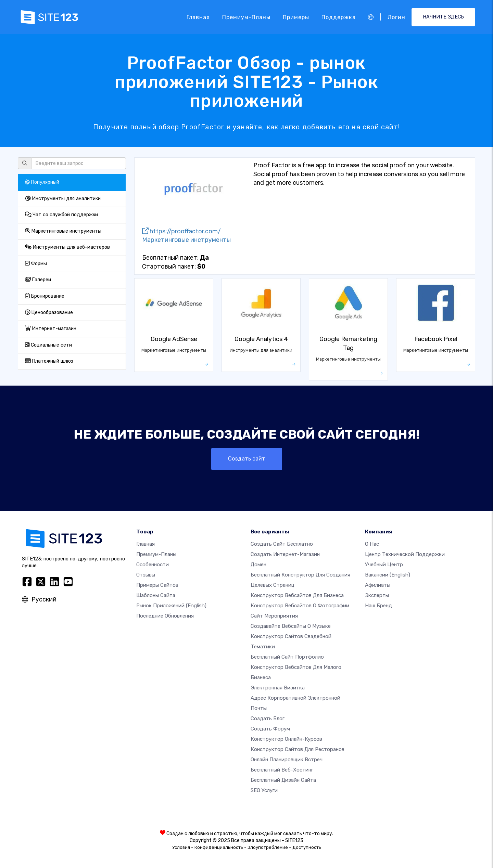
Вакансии (388, 575)
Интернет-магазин (51, 329)
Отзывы (146, 575)
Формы (36, 264)
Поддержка (339, 17)
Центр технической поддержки (405, 554)
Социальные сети (48, 345)
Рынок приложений (171, 606)
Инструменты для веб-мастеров (67, 247)
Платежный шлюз (49, 361)
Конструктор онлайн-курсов (286, 739)
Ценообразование (49, 313)
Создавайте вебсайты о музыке (291, 626)
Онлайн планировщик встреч (287, 760)
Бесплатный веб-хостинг (282, 770)
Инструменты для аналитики (63, 199)
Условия (181, 847)
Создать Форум (270, 729)
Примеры (296, 17)
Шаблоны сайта (156, 595)
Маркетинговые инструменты (63, 231)
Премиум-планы (246, 17)
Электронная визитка (278, 688)
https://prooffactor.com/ (181, 231)
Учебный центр (384, 565)
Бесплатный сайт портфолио (287, 657)
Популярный (42, 182)
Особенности (153, 565)
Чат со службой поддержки (61, 215)
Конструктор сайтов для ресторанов (298, 749)
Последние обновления (165, 616)
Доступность (307, 847)
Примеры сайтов (157, 585)
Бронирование (45, 296)
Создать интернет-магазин (285, 554)
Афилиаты (378, 585)
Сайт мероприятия (274, 616)
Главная (198, 17)
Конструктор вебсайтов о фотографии (300, 606)
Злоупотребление (268, 847)
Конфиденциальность (219, 847)
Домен (258, 565)
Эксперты (377, 595)
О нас (372, 544)
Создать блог (268, 718)
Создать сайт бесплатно (282, 544)
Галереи (38, 280)
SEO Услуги (264, 790)
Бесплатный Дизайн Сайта (283, 780)
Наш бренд (378, 606)
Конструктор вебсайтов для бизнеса (297, 595)
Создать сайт (247, 459)
